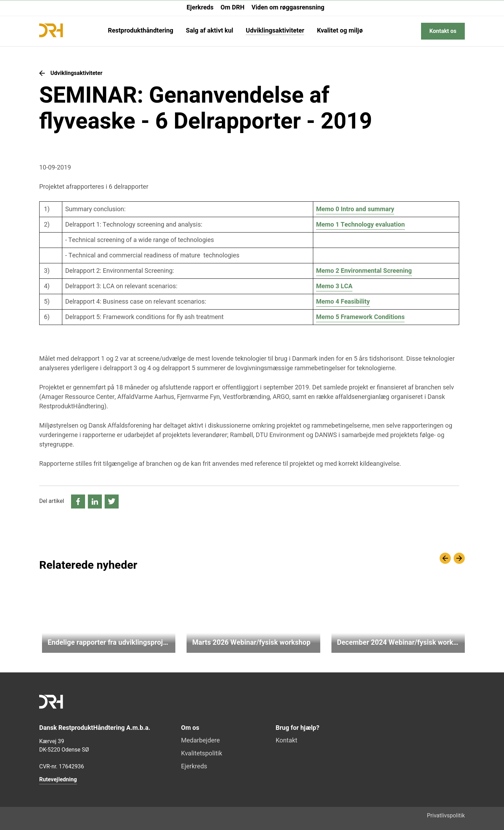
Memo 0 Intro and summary (355, 209)
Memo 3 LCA (334, 286)
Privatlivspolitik (446, 816)
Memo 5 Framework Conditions (360, 317)
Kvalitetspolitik (202, 754)
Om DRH (232, 8)
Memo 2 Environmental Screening (364, 271)
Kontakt (287, 741)
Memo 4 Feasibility (343, 302)
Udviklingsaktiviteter (275, 31)
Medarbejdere (200, 741)
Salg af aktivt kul (209, 31)
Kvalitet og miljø (340, 31)
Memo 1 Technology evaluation (360, 225)
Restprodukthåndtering (141, 31)
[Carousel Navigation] (452, 558)
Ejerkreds (200, 8)
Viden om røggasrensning (288, 8)
